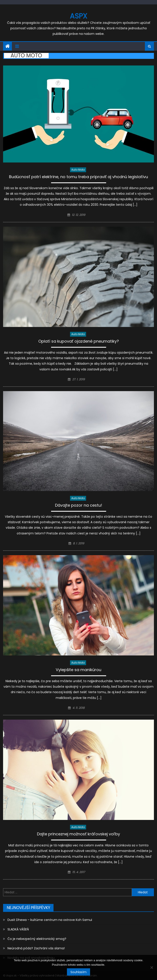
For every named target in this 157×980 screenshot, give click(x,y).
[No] (151, 967)
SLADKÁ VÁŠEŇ (18, 929)
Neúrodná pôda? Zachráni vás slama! (36, 948)
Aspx (78, 16)
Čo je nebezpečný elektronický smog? (37, 939)
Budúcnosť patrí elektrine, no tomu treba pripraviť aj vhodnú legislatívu (78, 177)
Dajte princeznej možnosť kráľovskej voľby (78, 834)
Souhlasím (78, 972)
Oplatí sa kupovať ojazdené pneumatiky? (79, 342)
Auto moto (78, 170)
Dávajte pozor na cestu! (79, 506)
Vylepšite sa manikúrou (78, 670)
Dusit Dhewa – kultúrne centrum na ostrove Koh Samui (50, 920)
